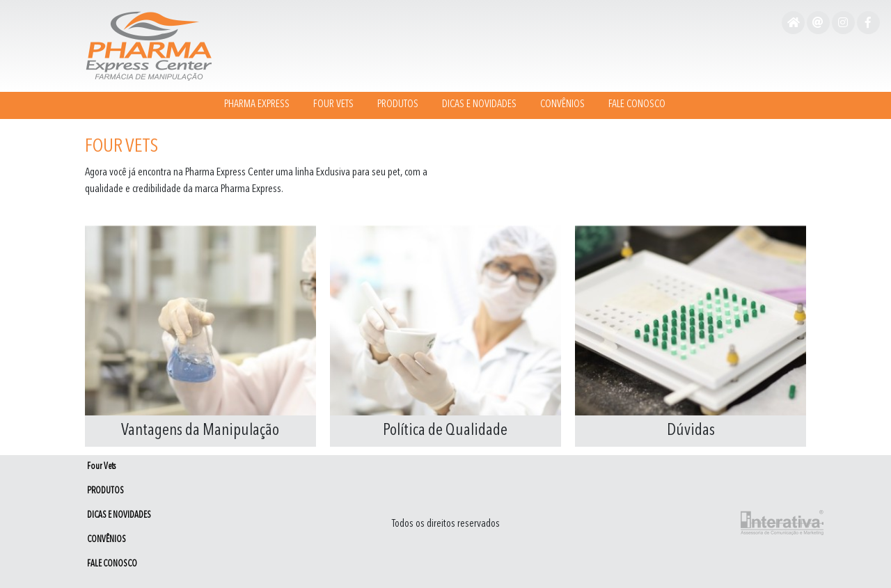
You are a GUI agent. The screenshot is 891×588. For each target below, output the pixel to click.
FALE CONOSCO (637, 105)
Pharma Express (257, 105)
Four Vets (333, 105)
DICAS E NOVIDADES (479, 105)
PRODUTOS (398, 105)
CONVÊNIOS (562, 105)
